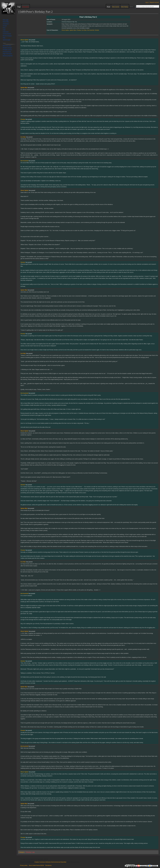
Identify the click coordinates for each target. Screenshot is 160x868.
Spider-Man (73, 30)
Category (22, 852)
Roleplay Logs (30, 852)
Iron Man (84, 30)
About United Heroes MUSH (36, 865)
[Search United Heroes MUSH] (147, 7)
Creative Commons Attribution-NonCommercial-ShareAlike (50, 862)
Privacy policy (24, 865)
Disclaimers (48, 865)
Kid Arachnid (91, 30)
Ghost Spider (65, 30)
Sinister (97, 30)
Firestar (79, 30)
